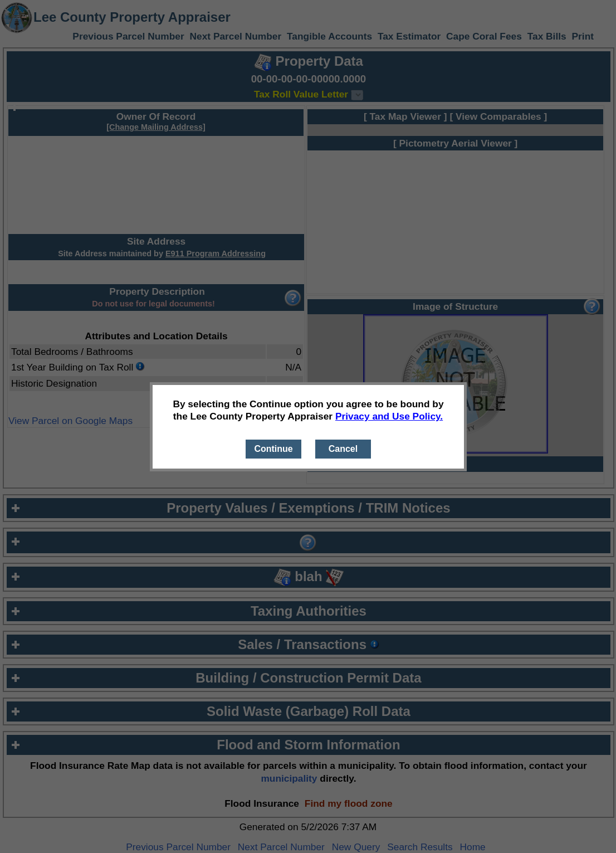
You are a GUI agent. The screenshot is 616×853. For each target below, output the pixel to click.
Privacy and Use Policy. (389, 416)
